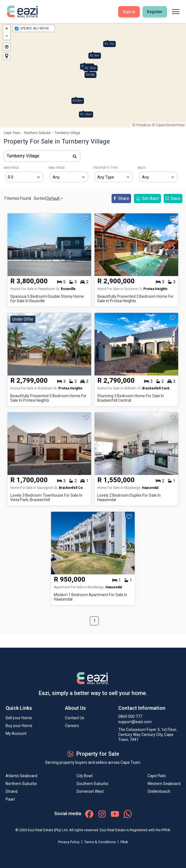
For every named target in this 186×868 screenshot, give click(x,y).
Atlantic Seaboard (21, 776)
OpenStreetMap (170, 125)
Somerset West (90, 791)
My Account (16, 733)
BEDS (142, 168)
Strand (12, 791)
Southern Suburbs (92, 784)
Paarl (10, 799)
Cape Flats (157, 776)
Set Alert (147, 198)
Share (121, 198)
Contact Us (75, 718)
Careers (72, 726)
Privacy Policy (69, 842)
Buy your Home (19, 726)
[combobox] (42, 156)
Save (173, 198)
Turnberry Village (67, 133)
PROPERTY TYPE (106, 168)
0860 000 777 (130, 716)
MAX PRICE (57, 168)
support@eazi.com (135, 722)
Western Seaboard (164, 784)
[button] (85, 249)
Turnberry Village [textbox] (23, 156)
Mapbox (144, 125)
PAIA (124, 842)
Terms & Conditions (100, 842)
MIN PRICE (11, 168)
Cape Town (12, 133)
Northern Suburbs (38, 133)
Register (155, 12)
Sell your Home (19, 718)
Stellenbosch (159, 791)
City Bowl (84, 776)
